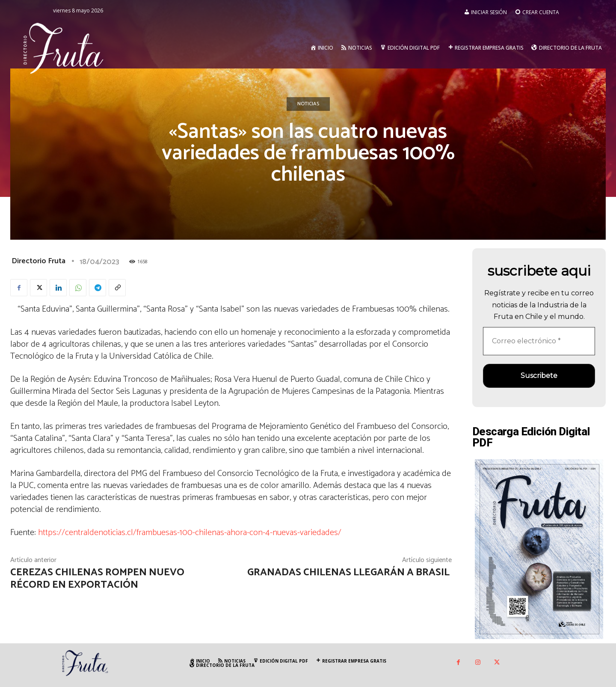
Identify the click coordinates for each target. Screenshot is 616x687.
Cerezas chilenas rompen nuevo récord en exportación (97, 579)
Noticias (308, 104)
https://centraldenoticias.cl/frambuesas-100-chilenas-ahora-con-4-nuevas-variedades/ (190, 533)
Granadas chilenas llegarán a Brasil (349, 572)
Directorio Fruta (38, 261)
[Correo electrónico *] (539, 341)
